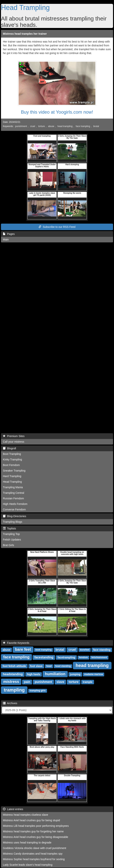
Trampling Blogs (13, 522)
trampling (14, 690)
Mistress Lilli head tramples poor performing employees (36, 826)
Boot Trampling (12, 454)
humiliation (55, 674)
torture (41, 126)
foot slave (36, 666)
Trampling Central (14, 493)
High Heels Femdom (15, 504)
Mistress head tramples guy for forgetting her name (33, 831)
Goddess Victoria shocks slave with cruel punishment (35, 848)
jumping (75, 674)
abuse (51, 126)
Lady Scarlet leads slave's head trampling (28, 865)
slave (60, 682)
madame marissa (94, 674)
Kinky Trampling (12, 459)
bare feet (23, 649)
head (49, 666)
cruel (33, 126)
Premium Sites (14, 436)
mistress (11, 682)
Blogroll (9, 448)
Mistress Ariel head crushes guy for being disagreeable (36, 837)
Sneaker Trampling (14, 471)
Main (6, 240)
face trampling (83, 126)
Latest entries (13, 809)
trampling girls (38, 691)
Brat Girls (8, 545)
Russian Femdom (13, 498)
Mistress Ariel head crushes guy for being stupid (31, 820)
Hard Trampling (12, 476)
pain (27, 682)
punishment (21, 126)
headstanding (13, 674)
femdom (83, 658)
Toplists (9, 528)
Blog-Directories (14, 516)
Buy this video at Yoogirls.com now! (57, 112)
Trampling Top (11, 534)
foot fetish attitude (14, 666)
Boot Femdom (11, 465)
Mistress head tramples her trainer (25, 34)
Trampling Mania (13, 487)
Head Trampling (25, 8)
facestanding (44, 657)
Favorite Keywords (16, 643)
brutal (96, 126)
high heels (33, 674)
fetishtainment (99, 658)
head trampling (65, 126)
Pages (9, 234)
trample (88, 682)
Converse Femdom (14, 509)
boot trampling (44, 650)
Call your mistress (14, 442)
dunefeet (85, 650)
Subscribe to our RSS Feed (57, 227)
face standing (102, 650)
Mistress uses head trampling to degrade (27, 843)
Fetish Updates (12, 540)
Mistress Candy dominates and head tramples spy (33, 854)
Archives (10, 703)
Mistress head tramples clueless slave (26, 815)
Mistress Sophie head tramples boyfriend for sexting (34, 859)
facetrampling (66, 657)
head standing (63, 666)
